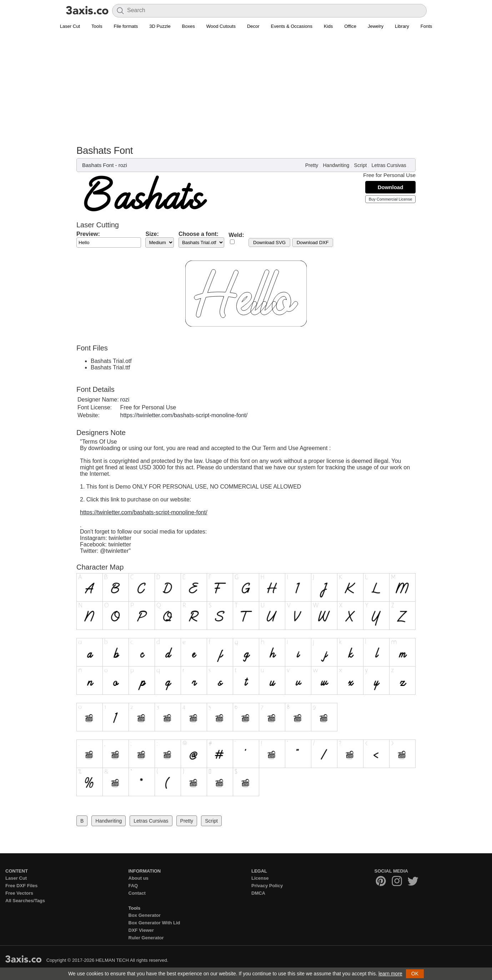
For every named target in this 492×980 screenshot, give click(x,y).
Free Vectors (19, 893)
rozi (123, 165)
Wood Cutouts (221, 26)
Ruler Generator (146, 938)
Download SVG (269, 243)
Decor (253, 26)
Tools (97, 26)
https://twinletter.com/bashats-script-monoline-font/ (184, 415)
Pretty (312, 165)
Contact (137, 893)
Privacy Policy (267, 886)
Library (402, 26)
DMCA (258, 893)
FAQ (133, 886)
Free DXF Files (21, 886)
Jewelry (376, 26)
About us (139, 878)
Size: (152, 234)
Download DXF (313, 243)
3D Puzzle (160, 26)
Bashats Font (98, 165)
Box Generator (145, 915)
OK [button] (415, 974)
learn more (390, 974)
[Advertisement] (246, 91)
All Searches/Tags (25, 901)
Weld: (236, 235)
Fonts (426, 26)
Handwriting (336, 165)
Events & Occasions (292, 26)
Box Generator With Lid (154, 923)
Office (350, 26)
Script (361, 165)
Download (391, 187)
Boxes (189, 26)
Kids (328, 26)
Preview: (88, 234)
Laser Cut (70, 26)
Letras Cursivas (389, 165)
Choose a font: (199, 234)
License (260, 878)
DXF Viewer (141, 930)
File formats (126, 26)
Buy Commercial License (391, 199)
